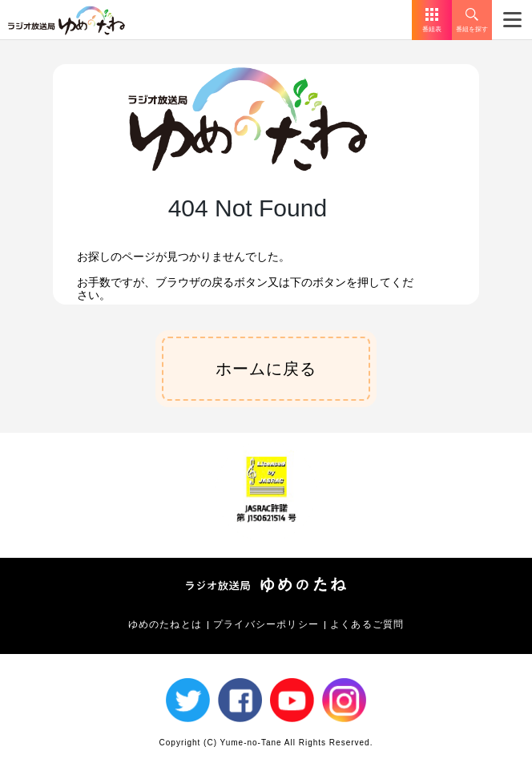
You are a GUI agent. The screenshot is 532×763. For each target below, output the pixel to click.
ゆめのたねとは (165, 624)
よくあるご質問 (367, 624)
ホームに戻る (266, 369)
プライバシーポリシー (266, 624)
